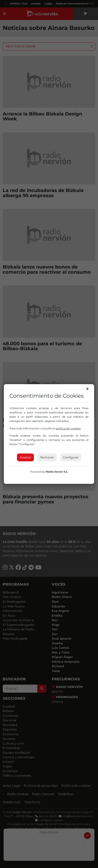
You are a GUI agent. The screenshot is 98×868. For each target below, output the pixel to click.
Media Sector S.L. (57, 472)
